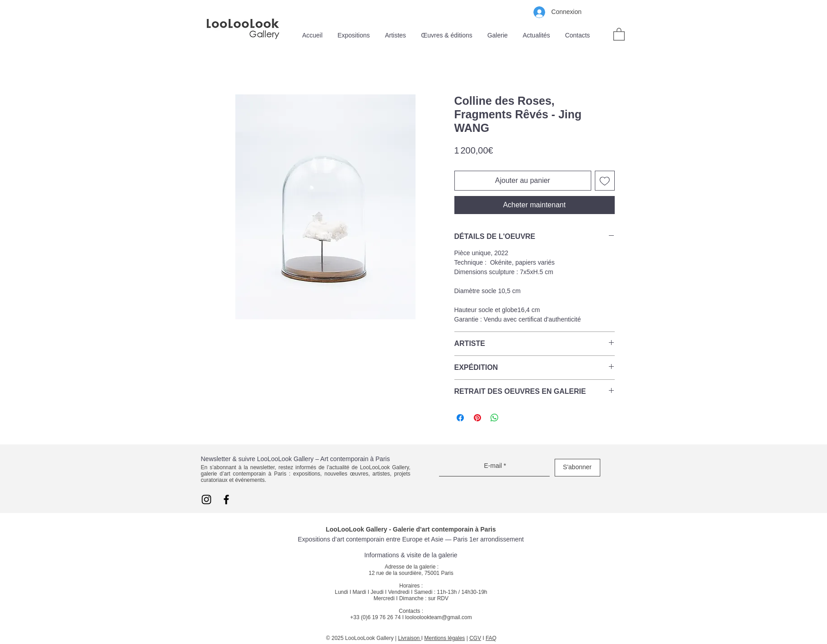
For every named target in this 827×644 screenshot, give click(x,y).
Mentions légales (444, 638)
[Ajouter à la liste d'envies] (605, 181)
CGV (475, 638)
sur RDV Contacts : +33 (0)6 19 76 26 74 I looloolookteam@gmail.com (411, 608)
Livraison (409, 638)
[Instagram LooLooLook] (206, 499)
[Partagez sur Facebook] (460, 418)
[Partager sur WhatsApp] (495, 418)
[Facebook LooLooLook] (226, 499)
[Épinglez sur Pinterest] (477, 418)
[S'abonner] (577, 468)
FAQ (491, 638)
